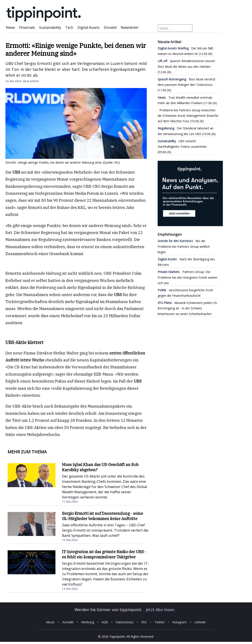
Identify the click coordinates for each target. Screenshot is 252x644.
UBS (16, 172)
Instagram (179, 622)
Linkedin (200, 622)
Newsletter (130, 27)
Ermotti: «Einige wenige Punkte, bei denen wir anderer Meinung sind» (76, 49)
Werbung (88, 622)
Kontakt (68, 622)
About (50, 622)
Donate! (110, 27)
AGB (105, 622)
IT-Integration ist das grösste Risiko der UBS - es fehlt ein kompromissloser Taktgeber (104, 554)
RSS (144, 622)
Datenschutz (125, 622)
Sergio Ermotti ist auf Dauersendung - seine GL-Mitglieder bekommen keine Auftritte (103, 516)
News (10, 27)
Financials (27, 27)
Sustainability (50, 27)
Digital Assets (88, 27)
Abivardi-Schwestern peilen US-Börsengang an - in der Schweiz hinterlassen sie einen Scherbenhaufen (188, 308)
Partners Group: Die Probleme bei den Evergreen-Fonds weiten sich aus (188, 277)
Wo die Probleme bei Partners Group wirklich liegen (184, 246)
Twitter (160, 622)
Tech (69, 27)
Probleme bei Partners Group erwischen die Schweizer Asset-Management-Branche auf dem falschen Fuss (188, 116)
